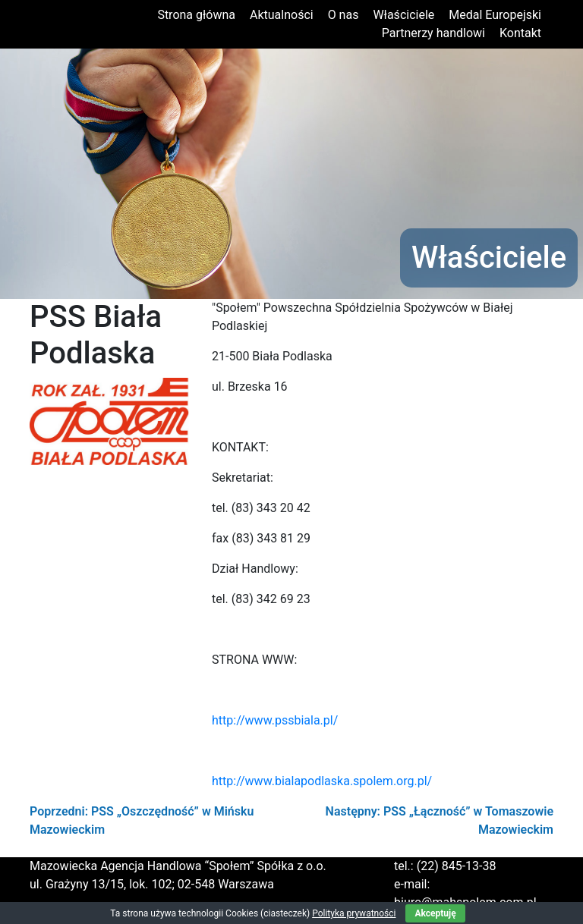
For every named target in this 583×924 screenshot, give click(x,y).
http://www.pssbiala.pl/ (275, 720)
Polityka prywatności (354, 913)
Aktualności (282, 15)
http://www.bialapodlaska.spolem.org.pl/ (322, 781)
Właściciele (403, 15)
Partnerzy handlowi (433, 33)
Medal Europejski (495, 15)
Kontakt (520, 33)
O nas (343, 15)
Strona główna (196, 15)
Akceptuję (435, 913)
